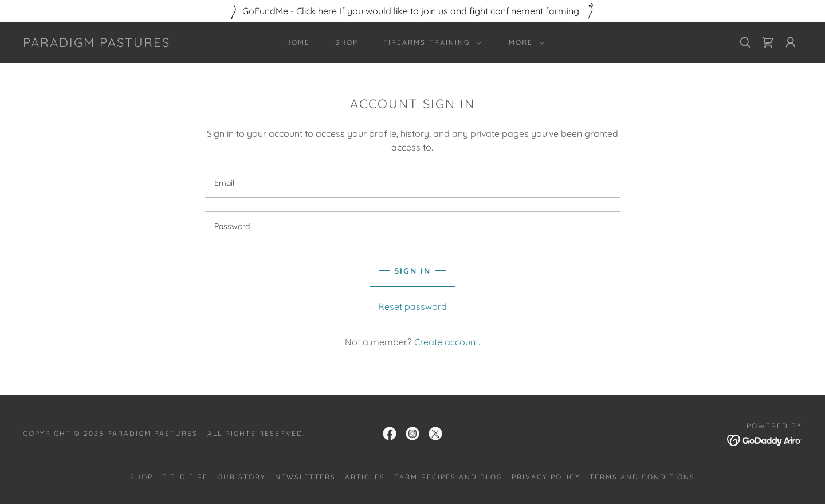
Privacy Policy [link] (546, 477)
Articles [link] (365, 477)
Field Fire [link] (185, 477)
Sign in (412, 271)
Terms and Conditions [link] (642, 477)
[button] (430, 42)
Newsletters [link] (305, 477)
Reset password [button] (412, 306)
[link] (97, 44)
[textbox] (412, 183)
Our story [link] (241, 477)
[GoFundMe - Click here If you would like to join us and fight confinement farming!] (412, 11)
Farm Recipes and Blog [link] (448, 477)
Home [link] (298, 42)
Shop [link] (347, 42)
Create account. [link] (447, 342)
